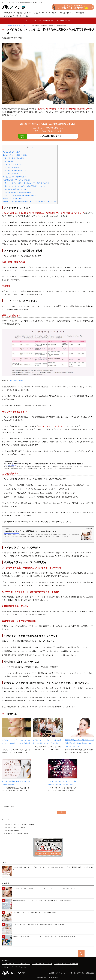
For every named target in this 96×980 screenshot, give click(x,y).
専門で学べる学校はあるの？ (16, 171)
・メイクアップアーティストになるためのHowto (18, 824)
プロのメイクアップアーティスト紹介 (16, 16)
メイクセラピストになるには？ (14, 164)
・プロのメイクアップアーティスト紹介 (15, 833)
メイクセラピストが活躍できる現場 (15, 155)
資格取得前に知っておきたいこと (15, 199)
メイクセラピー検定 (17, 381)
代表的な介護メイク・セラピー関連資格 (17, 180)
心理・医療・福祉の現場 (14, 158)
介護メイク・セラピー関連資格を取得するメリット (20, 195)
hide (31, 147)
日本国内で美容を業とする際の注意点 (83, 973)
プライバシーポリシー (63, 973)
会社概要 (51, 973)
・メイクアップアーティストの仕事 (14, 827)
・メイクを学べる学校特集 (11, 830)
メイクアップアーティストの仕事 (45, 13)
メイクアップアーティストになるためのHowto (17, 13)
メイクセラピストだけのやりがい (15, 177)
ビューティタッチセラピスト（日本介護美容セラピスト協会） (27, 186)
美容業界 (9, 161)
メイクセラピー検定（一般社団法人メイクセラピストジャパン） (27, 183)
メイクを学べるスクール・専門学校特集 (71, 13)
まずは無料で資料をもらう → (40, 136)
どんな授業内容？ (12, 174)
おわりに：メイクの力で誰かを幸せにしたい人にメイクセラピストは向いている (30, 202)
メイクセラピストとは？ (12, 152)
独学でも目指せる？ (13, 167)
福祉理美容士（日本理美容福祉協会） (19, 192)
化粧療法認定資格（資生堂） (16, 189)
